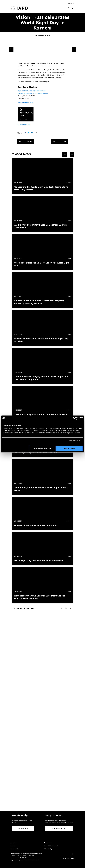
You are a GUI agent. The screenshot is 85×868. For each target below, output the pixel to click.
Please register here (25, 103)
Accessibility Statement (51, 846)
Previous (26, 141)
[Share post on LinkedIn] (33, 133)
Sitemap (13, 846)
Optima (72, 859)
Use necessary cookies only (42, 448)
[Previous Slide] (11, 49)
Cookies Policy (15, 849)
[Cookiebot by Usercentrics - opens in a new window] (75, 418)
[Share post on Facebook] (26, 133)
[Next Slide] (74, 49)
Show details (73, 441)
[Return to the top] (73, 854)
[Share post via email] (37, 133)
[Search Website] (69, 8)
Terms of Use (48, 843)
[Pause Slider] (66, 609)
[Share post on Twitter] (29, 133)
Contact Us (14, 843)
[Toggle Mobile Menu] (72, 8)
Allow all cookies (69, 448)
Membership (23, 828)
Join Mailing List (59, 828)
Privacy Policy (48, 849)
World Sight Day (25, 125)
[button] (71, 4)
